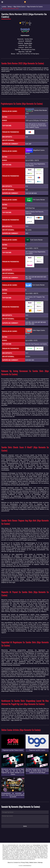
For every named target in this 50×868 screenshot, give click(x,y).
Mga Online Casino (19, 7)
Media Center (33, 862)
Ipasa (25, 826)
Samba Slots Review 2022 (11, 8)
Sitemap (40, 862)
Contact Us (17, 862)
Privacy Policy (25, 862)
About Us (10, 862)
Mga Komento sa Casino (35, 7)
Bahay (10, 7)
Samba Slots (28, 43)
